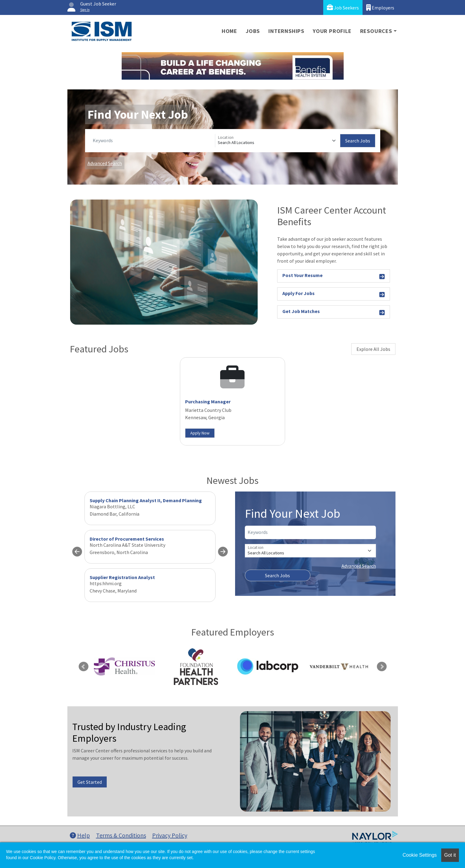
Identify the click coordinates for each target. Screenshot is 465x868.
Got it (450, 855)
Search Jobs (358, 141)
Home (229, 31)
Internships (286, 31)
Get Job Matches (334, 312)
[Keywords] (153, 141)
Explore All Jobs (373, 349)
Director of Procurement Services (127, 539)
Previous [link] (84, 667)
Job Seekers (343, 7)
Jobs (253, 31)
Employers (380, 7)
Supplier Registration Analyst (122, 577)
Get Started (90, 782)
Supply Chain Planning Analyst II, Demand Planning (146, 500)
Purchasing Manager (208, 402)
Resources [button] (376, 31)
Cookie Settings (420, 855)
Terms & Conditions (121, 835)
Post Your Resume (334, 276)
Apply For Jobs (334, 294)
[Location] (278, 141)
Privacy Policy (170, 835)
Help (80, 835)
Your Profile (332, 31)
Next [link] (382, 667)
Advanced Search (105, 163)
